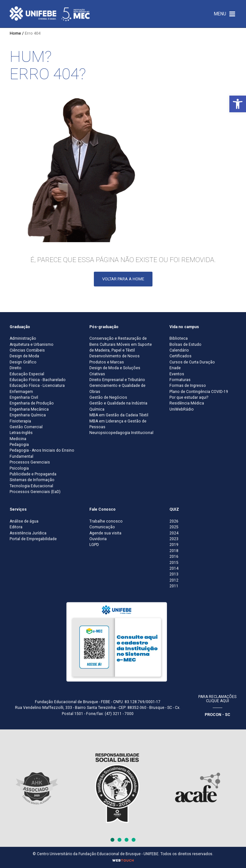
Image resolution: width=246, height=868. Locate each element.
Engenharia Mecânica (29, 409)
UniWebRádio (182, 409)
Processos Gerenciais (30, 462)
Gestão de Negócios (108, 397)
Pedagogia (19, 445)
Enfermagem (21, 392)
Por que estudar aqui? (189, 397)
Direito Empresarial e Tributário (117, 380)
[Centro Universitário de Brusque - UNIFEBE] (50, 13)
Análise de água (24, 521)
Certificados (180, 356)
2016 (174, 557)
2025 (174, 527)
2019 (174, 545)
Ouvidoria (98, 539)
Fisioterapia (20, 421)
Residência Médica (187, 403)
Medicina (18, 439)
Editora (16, 527)
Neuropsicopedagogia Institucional (121, 433)
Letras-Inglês (21, 433)
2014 (174, 568)
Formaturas (180, 380)
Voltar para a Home (123, 279)
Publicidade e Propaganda (33, 474)
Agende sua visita (105, 533)
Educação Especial (27, 374)
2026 (174, 521)
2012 (174, 580)
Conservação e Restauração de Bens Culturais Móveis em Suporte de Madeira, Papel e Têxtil (121, 344)
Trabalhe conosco (106, 521)
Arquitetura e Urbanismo (32, 345)
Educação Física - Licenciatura (37, 386)
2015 (174, 563)
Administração (23, 338)
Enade (175, 368)
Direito (16, 368)
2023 (174, 539)
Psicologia (19, 468)
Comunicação (102, 527)
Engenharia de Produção (32, 403)
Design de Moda (24, 356)
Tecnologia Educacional (31, 486)
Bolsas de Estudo (185, 345)
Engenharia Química (28, 415)
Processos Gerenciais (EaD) (35, 492)
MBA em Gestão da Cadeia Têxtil (119, 415)
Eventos (177, 374)
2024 (174, 533)
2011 (174, 586)
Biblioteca (179, 338)
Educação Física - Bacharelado (38, 380)
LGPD (94, 545)
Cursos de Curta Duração (192, 362)
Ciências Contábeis (27, 350)
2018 (174, 551)
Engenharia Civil (24, 397)
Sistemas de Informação (32, 480)
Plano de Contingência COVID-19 (199, 392)
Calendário (179, 350)
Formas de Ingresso (188, 386)
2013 (174, 574)
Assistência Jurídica (28, 533)
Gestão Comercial (26, 427)
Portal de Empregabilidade (33, 539)
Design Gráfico (23, 362)
